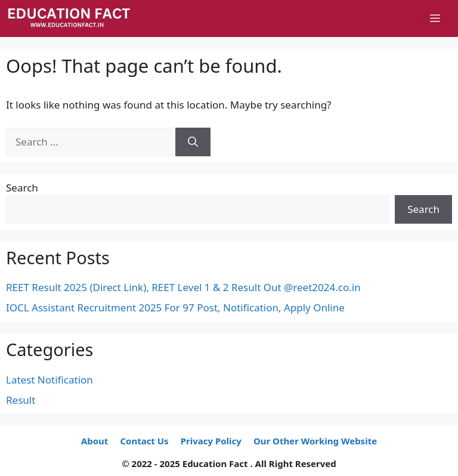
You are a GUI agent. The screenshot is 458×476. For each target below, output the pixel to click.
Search (22, 188)
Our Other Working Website (315, 441)
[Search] (193, 142)
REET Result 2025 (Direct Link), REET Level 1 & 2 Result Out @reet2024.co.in (183, 287)
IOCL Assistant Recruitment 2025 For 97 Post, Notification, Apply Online (175, 307)
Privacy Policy (211, 441)
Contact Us (144, 441)
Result (21, 400)
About (95, 441)
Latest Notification (49, 380)
